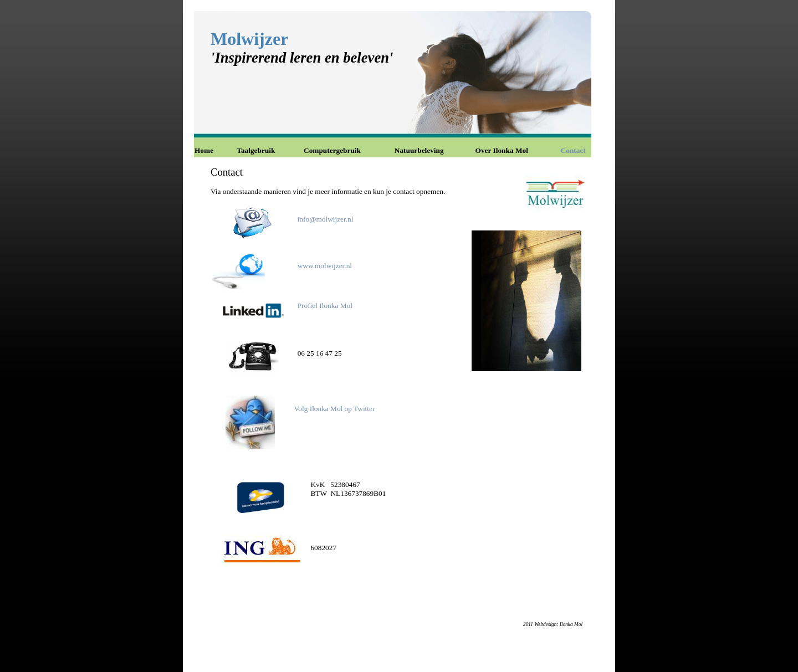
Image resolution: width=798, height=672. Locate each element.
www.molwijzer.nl (325, 266)
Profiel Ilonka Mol (325, 306)
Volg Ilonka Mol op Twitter (334, 409)
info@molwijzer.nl (326, 219)
